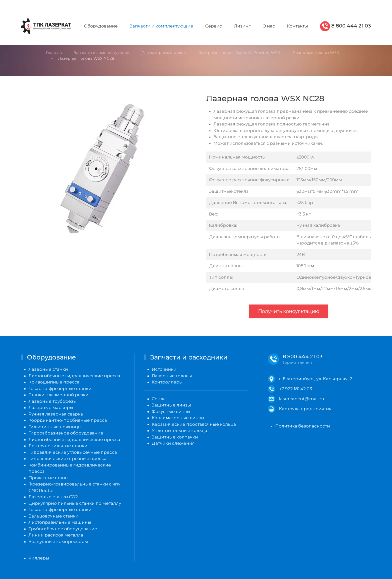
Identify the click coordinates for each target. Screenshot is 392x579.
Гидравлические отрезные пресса (67, 458)
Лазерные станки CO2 (53, 497)
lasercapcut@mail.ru (302, 399)
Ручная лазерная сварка (56, 414)
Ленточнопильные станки (58, 446)
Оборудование (101, 26)
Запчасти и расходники (189, 357)
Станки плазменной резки (58, 395)
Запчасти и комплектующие (161, 26)
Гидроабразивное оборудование (66, 433)
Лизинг (242, 26)
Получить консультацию (289, 311)
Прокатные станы (48, 478)
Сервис (214, 26)
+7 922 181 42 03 (295, 389)
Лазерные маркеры (51, 407)
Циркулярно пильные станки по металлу (75, 503)
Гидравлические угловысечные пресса (73, 452)
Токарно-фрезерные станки (60, 388)
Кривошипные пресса (54, 382)
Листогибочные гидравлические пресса (74, 376)
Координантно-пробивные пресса (68, 420)
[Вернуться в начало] (46, 26)
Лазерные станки (48, 369)
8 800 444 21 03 (350, 26)
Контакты (297, 26)
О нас (269, 26)
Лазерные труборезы (53, 401)
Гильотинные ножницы (55, 427)
